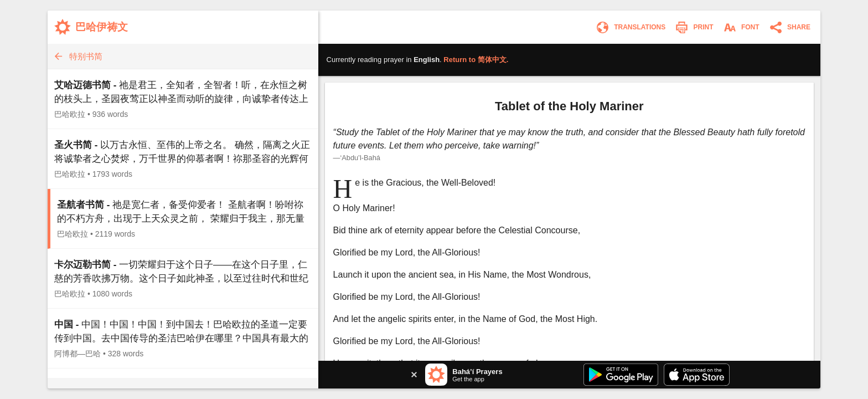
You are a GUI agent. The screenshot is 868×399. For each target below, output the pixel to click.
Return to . (476, 60)
